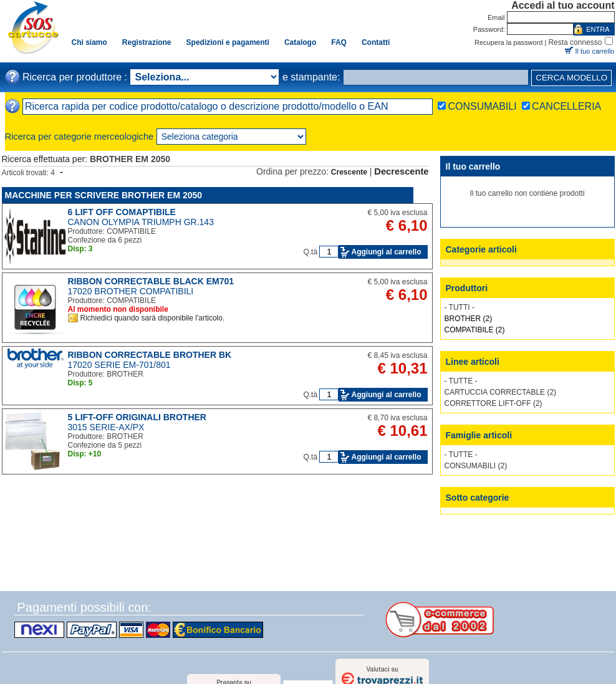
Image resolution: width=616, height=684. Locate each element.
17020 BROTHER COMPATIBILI (131, 291)
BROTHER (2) (469, 319)
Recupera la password (508, 42)
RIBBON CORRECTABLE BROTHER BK (150, 355)
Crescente (349, 172)
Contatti (376, 42)
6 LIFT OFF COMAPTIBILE (122, 212)
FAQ (339, 42)
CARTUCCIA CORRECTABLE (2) (501, 392)
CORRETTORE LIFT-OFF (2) (493, 403)
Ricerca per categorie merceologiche (79, 137)
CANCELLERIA (566, 106)
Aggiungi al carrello (386, 252)
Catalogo (300, 42)
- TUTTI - (460, 307)
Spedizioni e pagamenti (228, 42)
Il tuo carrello (595, 51)
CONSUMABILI (482, 106)
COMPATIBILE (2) (475, 330)
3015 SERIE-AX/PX (106, 427)
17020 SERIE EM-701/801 (119, 365)
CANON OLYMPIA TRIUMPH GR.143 (141, 222)
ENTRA (598, 29)
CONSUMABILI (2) (476, 466)
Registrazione (147, 42)
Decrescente (401, 171)
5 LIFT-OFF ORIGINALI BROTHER (137, 417)
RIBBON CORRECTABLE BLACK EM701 (151, 281)
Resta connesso (575, 42)
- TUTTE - (461, 381)
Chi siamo (89, 42)
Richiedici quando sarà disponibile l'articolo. (153, 318)
